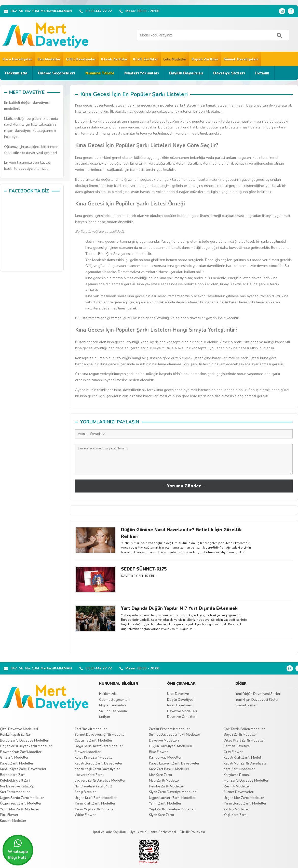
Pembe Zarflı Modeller (167, 786)
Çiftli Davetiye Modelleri (19, 729)
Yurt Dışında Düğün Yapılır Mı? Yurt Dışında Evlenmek (179, 608)
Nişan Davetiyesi (180, 705)
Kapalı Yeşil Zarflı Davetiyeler (97, 769)
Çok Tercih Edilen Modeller (244, 729)
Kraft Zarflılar (146, 59)
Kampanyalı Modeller (165, 758)
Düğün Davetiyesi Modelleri (171, 746)
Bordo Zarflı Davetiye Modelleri (25, 741)
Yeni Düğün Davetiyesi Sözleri (258, 694)
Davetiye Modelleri (182, 711)
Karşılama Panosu (237, 775)
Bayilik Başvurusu (186, 73)
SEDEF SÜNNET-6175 (144, 569)
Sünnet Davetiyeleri (241, 59)
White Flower (85, 815)
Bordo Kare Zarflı (13, 775)
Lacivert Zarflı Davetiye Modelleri (100, 781)
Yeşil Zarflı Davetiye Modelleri (172, 809)
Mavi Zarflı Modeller (165, 781)
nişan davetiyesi (18, 131)
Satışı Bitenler (85, 792)
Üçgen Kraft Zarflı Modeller (96, 798)
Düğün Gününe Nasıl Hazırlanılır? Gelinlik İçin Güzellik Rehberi (181, 533)
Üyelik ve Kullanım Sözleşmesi (153, 832)
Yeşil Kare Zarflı (236, 815)
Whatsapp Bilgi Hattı (18, 849)
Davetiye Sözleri (229, 73)
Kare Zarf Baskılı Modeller (169, 769)
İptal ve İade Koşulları (110, 832)
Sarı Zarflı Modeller (15, 792)
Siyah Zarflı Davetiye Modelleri (173, 792)
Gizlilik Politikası (192, 832)
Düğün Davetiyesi (181, 700)
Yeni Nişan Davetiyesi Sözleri (257, 700)
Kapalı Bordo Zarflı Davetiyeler (99, 763)
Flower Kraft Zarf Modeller (21, 752)
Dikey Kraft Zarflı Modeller (244, 741)
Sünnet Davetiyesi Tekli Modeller (175, 735)
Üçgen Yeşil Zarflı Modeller (21, 804)
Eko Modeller (49, 59)
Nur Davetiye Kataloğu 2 (93, 786)
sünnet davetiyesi (28, 153)
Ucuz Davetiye (178, 694)
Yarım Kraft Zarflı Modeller (95, 804)
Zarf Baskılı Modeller (91, 729)
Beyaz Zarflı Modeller (240, 735)
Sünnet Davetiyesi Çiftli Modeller (100, 735)
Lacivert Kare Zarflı (89, 775)
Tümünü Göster (184, 645)
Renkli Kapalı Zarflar (16, 735)
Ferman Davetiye (237, 746)
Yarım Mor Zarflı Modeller (20, 809)
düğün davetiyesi (35, 103)
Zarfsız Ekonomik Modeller (170, 729)
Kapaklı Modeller (13, 821)
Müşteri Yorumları (141, 73)
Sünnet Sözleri (246, 705)
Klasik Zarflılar (114, 59)
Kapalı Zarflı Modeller (17, 763)
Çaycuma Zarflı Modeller (93, 741)
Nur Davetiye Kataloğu (17, 786)
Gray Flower (233, 752)
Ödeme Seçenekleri (56, 73)
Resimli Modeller (237, 786)
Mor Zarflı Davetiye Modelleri (246, 781)
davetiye (25, 169)
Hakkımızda (16, 73)
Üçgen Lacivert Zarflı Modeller (172, 798)
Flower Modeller (88, 752)
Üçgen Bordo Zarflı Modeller (22, 798)
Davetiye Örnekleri (182, 717)
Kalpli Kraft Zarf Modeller (94, 758)
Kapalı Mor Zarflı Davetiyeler (246, 763)
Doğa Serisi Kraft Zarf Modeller (99, 746)
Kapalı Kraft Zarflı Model (242, 758)
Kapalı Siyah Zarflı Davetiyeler (23, 769)
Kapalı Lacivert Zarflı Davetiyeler (174, 763)
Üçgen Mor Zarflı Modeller (244, 798)
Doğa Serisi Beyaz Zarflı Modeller (26, 746)
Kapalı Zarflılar (205, 59)
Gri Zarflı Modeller (14, 758)
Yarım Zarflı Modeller (165, 804)
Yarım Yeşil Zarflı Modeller (95, 809)
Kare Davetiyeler (17, 59)
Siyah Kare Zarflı (161, 815)
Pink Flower (9, 815)
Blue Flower (158, 752)
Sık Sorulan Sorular (114, 711)
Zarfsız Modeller (236, 809)
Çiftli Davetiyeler (81, 59)
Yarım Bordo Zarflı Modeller (245, 804)
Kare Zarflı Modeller (239, 769)
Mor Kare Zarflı (160, 775)
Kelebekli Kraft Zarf (15, 781)
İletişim (262, 73)
